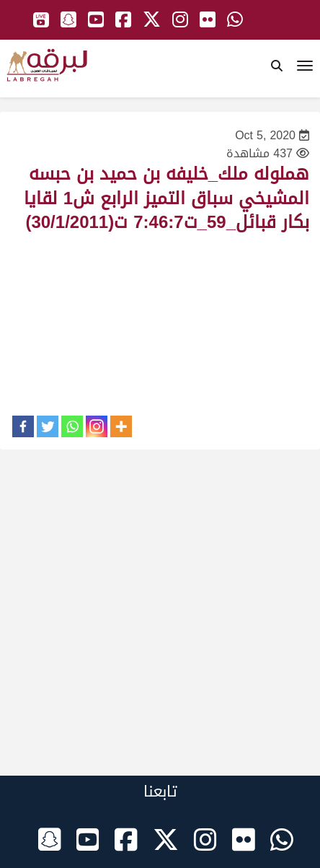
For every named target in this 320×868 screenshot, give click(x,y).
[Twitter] (48, 426)
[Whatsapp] (72, 426)
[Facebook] (23, 426)
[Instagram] (97, 426)
